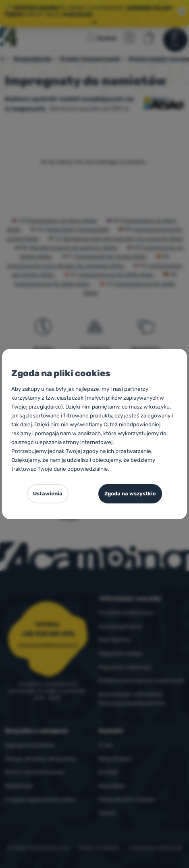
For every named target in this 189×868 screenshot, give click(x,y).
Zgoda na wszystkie (130, 494)
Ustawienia (48, 494)
